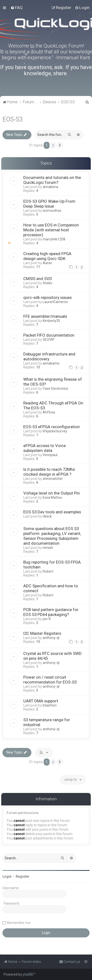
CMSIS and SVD (38, 279)
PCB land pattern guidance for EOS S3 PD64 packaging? (51, 612)
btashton (50, 705)
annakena (50, 187)
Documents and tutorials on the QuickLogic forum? (52, 180)
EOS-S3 (13, 119)
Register (23, 876)
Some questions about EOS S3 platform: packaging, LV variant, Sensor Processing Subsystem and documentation (52, 536)
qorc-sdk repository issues (47, 297)
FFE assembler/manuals (45, 316)
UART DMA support (41, 701)
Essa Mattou (52, 497)
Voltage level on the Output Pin (52, 493)
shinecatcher (53, 479)
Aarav (47, 263)
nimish (48, 548)
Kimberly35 (51, 321)
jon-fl (47, 619)
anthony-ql (51, 638)
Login (7, 876)
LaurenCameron (55, 302)
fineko (47, 283)
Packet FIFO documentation (49, 335)
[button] (60, 145)
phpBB (28, 974)
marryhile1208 (54, 239)
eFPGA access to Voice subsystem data (45, 448)
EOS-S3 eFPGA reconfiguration (52, 427)
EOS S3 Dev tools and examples (52, 512)
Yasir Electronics (55, 389)
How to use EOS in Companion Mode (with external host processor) (51, 230)
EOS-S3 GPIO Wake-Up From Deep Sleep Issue (49, 204)
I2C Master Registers (42, 633)
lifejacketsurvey (55, 431)
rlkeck (47, 516)
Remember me (19, 923)
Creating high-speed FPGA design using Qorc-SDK (47, 256)
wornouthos (52, 211)
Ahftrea (49, 412)
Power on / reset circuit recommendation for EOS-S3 (50, 680)
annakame (51, 363)
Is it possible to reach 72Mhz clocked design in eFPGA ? (49, 472)
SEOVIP (49, 340)
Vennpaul (50, 455)
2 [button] (53, 145)
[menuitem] (17, 8)
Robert (48, 571)
